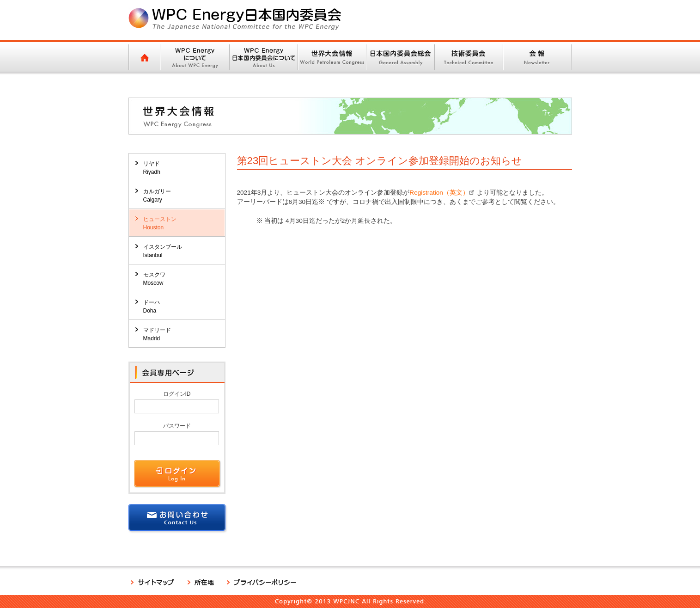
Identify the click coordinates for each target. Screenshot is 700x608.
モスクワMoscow (154, 279)
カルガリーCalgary (157, 196)
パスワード (177, 426)
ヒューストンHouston (160, 223)
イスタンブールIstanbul (163, 251)
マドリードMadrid (157, 334)
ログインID (177, 394)
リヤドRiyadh (152, 168)
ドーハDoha (152, 307)
